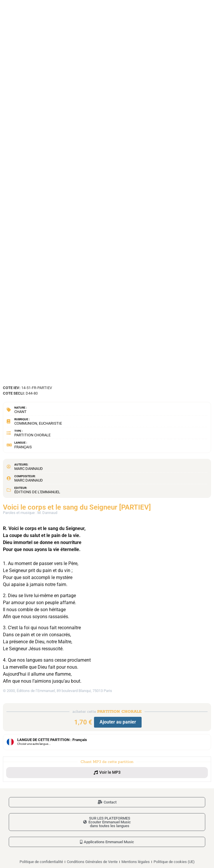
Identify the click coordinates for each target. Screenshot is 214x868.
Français (23, 447)
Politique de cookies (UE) (174, 862)
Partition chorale (32, 435)
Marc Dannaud (29, 469)
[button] (107, 773)
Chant (20, 412)
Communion (26, 423)
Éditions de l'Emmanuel (37, 492)
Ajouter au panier (118, 722)
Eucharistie (50, 423)
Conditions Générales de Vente (92, 862)
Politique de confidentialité (41, 862)
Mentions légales (136, 862)
